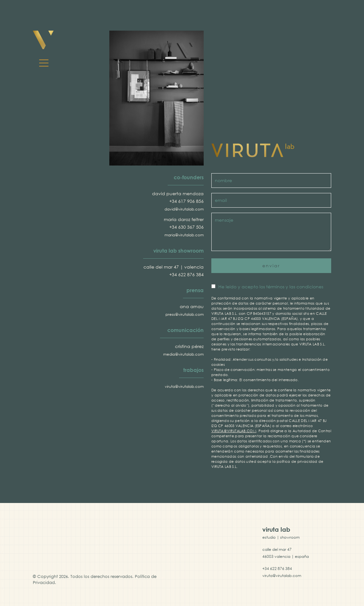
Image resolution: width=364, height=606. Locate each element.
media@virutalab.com (183, 354)
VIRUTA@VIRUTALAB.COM (234, 431)
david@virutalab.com (184, 209)
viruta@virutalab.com (184, 386)
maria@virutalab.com (184, 235)
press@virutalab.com (185, 314)
